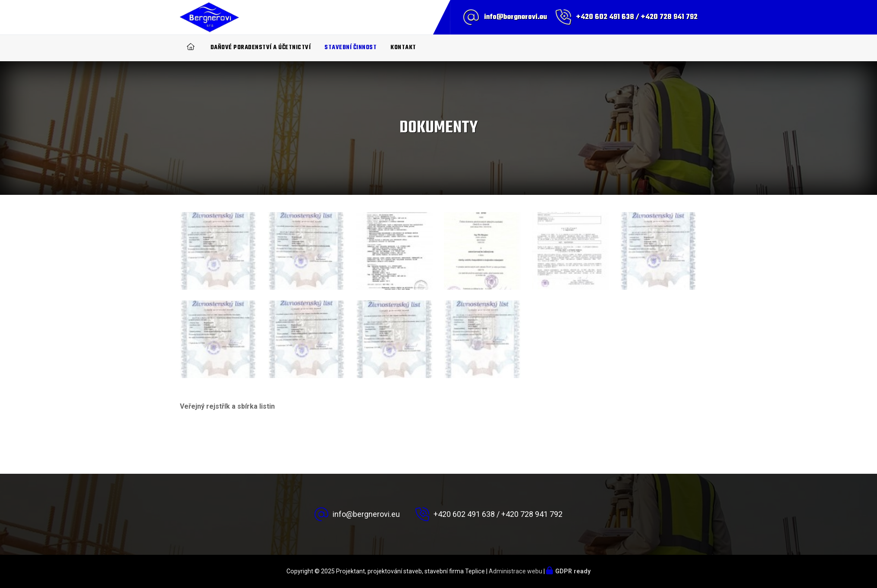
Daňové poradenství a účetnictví (261, 48)
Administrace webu (516, 571)
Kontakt (403, 48)
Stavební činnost (350, 48)
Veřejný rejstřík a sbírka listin (227, 406)
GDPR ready (573, 571)
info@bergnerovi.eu (516, 17)
